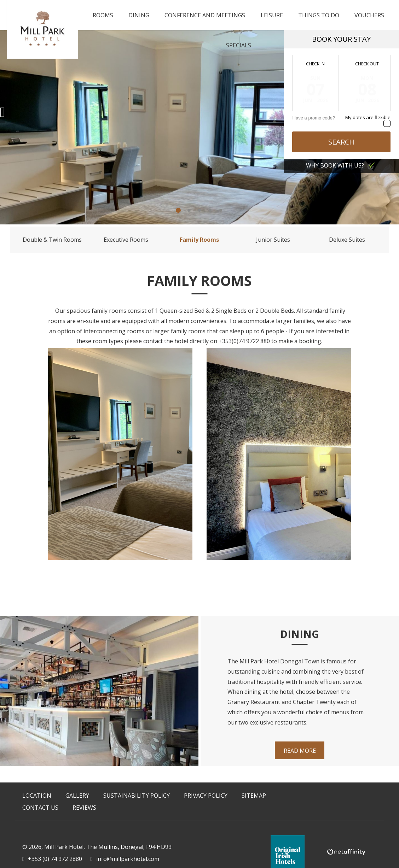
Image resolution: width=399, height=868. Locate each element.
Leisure (272, 15)
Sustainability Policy (137, 796)
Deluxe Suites (347, 240)
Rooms (103, 15)
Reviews (84, 808)
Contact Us (40, 808)
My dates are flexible (368, 117)
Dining (139, 15)
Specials (239, 45)
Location (37, 796)
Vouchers (369, 15)
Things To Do (319, 15)
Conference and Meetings (205, 15)
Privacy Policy (206, 796)
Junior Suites (273, 240)
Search (341, 142)
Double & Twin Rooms (52, 240)
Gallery (77, 796)
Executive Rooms (126, 240)
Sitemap (254, 796)
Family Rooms (199, 240)
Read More (300, 751)
